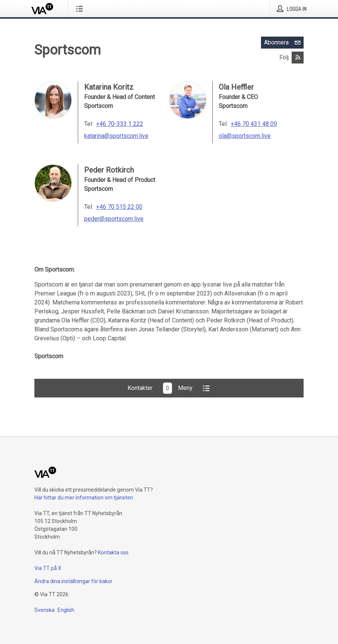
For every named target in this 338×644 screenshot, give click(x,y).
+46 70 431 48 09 (254, 124)
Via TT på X (48, 568)
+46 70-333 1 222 (120, 124)
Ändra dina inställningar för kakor (73, 581)
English (66, 610)
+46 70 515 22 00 (119, 207)
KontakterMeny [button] (169, 388)
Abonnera (284, 43)
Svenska (44, 610)
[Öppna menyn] (81, 9)
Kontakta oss (113, 552)
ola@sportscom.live (245, 136)
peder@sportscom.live (114, 219)
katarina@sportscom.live (116, 136)
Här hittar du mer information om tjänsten (84, 498)
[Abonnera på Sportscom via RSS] (298, 58)
